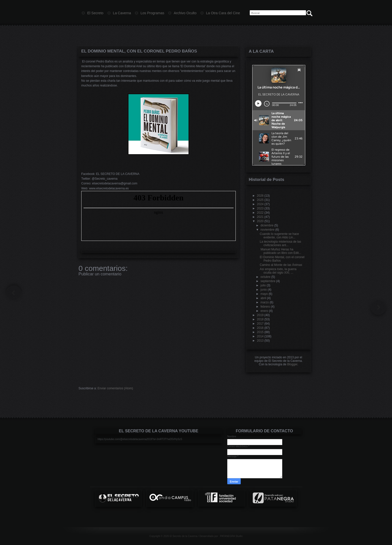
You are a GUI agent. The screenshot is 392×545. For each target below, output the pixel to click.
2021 (260, 217)
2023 (260, 208)
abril (263, 298)
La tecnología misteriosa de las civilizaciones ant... (280, 243)
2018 (260, 319)
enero (264, 311)
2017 (260, 324)
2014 (260, 336)
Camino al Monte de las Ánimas (281, 265)
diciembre (267, 225)
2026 (260, 196)
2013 (260, 341)
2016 (260, 328)
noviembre (267, 230)
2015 (260, 332)
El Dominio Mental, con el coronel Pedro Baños (139, 51)
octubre (265, 277)
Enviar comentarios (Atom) (115, 388)
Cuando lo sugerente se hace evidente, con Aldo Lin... (279, 236)
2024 (260, 204)
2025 (260, 200)
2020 (260, 221)
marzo (265, 302)
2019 (260, 315)
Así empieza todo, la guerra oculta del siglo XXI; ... (278, 271)
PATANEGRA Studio (231, 536)
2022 (260, 213)
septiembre (268, 281)
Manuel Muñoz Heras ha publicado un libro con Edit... (280, 251)
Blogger (292, 364)
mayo (264, 294)
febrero (265, 307)
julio (263, 285)
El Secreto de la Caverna (183, 536)
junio (264, 290)
